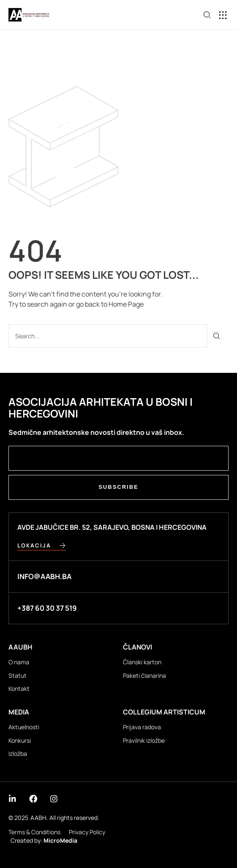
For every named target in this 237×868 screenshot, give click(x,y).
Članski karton (142, 662)
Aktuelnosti (24, 727)
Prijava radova (142, 727)
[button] (223, 15)
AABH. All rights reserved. (65, 818)
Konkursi (20, 740)
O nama (19, 662)
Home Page (126, 304)
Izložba (18, 753)
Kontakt (19, 689)
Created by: (44, 840)
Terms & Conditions (34, 832)
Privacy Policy (87, 832)
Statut (18, 675)
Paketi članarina (144, 675)
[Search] (217, 336)
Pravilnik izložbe (144, 740)
